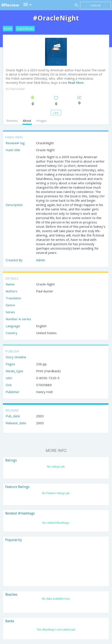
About (27, 121)
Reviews (12, 121)
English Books (25, 29)
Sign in (95, 5)
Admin (41, 260)
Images (41, 121)
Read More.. (76, 83)
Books (8, 29)
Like (56, 113)
